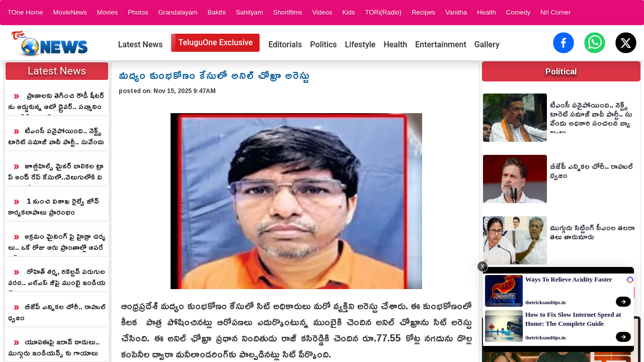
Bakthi (216, 12)
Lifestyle (360, 44)
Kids (348, 12)
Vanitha (456, 12)
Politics (323, 44)
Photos (138, 12)
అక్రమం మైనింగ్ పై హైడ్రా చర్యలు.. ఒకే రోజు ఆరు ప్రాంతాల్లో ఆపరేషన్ (57, 242)
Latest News (141, 44)
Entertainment (441, 44)
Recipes (423, 12)
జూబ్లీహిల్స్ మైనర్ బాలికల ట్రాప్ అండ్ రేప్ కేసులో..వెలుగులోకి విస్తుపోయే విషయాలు (56, 172)
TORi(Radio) (383, 12)
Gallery (487, 44)
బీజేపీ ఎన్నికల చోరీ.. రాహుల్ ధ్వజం (57, 312)
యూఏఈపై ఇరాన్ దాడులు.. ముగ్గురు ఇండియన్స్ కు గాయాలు (54, 347)
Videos (323, 12)
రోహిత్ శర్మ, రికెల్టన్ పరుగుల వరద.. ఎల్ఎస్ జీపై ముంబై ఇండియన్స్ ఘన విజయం (57, 278)
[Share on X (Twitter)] (626, 43)
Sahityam (250, 12)
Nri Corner (555, 12)
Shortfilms (288, 12)
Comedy (518, 12)
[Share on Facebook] (563, 43)
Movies (107, 12)
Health (487, 12)
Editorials (285, 44)
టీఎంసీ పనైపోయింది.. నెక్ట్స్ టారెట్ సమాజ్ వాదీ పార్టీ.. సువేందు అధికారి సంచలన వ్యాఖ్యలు (56, 137)
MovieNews (70, 12)
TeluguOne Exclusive (215, 42)
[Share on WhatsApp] (595, 43)
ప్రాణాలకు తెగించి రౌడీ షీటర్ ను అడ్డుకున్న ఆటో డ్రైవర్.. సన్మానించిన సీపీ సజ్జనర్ (56, 102)
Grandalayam (178, 12)
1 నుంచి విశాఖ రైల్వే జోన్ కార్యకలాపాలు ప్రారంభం (54, 206)
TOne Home (25, 12)
